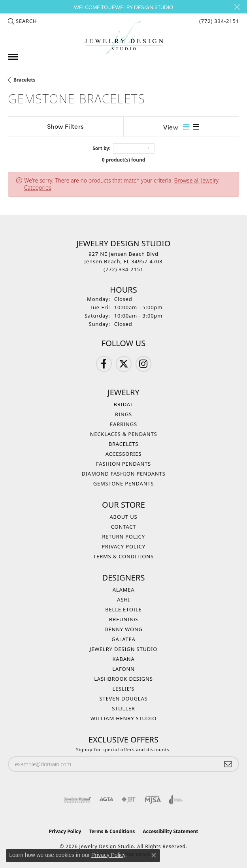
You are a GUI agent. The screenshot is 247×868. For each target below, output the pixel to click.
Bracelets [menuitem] (124, 444)
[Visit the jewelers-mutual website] (78, 799)
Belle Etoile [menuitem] (123, 609)
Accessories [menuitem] (124, 454)
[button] (22, 21)
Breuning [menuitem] (123, 619)
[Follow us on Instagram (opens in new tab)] (143, 364)
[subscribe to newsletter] (228, 764)
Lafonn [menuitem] (123, 669)
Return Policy (123, 537)
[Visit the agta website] (106, 799)
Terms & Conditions (123, 556)
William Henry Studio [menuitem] (124, 718)
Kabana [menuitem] (123, 659)
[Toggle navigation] (13, 57)
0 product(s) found (124, 160)
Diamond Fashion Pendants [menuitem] (123, 474)
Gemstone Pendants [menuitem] (124, 483)
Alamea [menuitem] (124, 590)
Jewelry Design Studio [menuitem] (123, 649)
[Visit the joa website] (176, 799)
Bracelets (25, 80)
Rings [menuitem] (123, 414)
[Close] (237, 7)
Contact (123, 527)
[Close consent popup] (154, 855)
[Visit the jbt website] (129, 799)
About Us (123, 517)
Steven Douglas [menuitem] (124, 699)
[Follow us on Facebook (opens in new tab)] (104, 364)
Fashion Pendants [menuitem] (123, 464)
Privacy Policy (123, 546)
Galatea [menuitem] (123, 639)
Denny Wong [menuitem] (123, 629)
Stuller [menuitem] (123, 708)
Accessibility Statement (170, 831)
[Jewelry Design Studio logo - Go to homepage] (124, 38)
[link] (218, 21)
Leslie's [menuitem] (123, 689)
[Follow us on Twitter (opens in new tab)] (124, 364)
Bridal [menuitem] (123, 404)
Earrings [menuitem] (123, 424)
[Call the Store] (123, 269)
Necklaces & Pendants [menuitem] (124, 434)
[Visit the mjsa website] (153, 799)
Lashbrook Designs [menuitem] (123, 679)
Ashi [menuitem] (123, 600)
